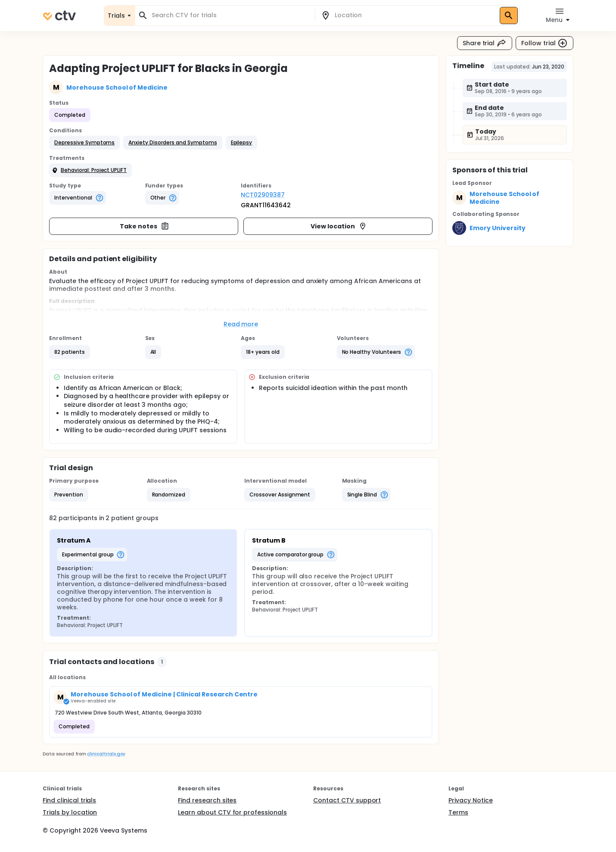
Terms (458, 812)
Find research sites (207, 800)
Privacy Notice (471, 800)
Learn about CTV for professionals (232, 812)
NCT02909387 (263, 195)
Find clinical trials (69, 800)
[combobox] (230, 15)
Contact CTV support (347, 800)
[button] (84, 143)
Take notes (145, 226)
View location (339, 226)
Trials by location (70, 812)
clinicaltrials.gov (106, 754)
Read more (241, 324)
